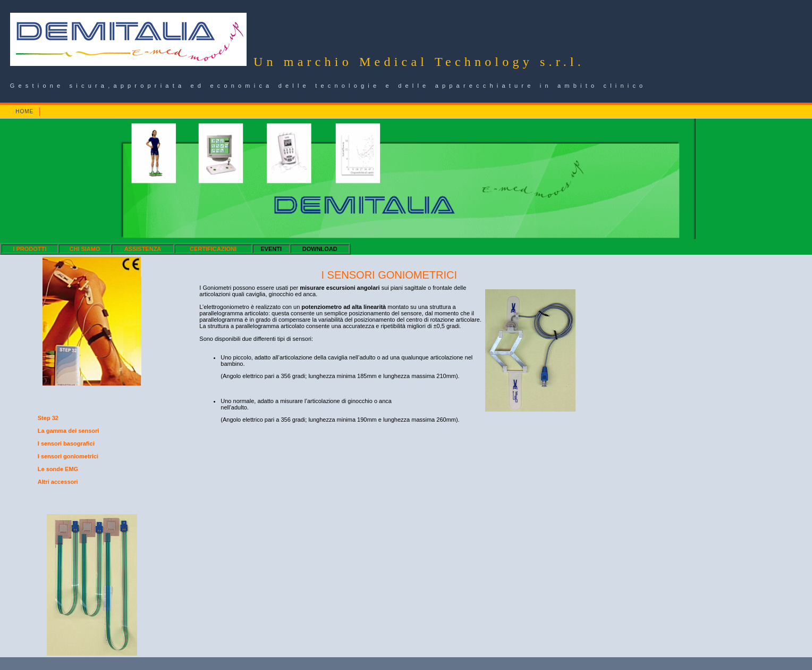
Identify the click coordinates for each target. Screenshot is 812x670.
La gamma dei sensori (69, 431)
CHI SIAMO (84, 249)
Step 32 (48, 418)
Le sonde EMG (58, 469)
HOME (24, 111)
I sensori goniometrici (68, 456)
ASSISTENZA (143, 249)
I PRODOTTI (29, 249)
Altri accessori (58, 482)
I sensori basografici (66, 443)
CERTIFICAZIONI (213, 249)
